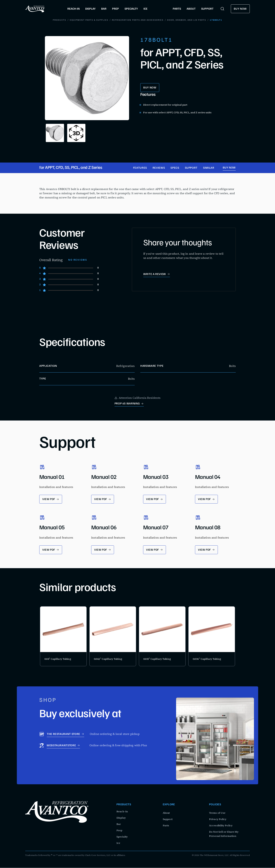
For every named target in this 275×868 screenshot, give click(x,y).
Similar (209, 168)
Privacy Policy (218, 819)
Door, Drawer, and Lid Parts (187, 20)
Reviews (159, 168)
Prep (119, 831)
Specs (175, 168)
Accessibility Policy (221, 826)
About (166, 813)
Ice (118, 843)
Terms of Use (217, 813)
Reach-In (122, 812)
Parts (166, 826)
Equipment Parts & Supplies (89, 20)
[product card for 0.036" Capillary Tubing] (212, 636)
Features (140, 168)
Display (121, 818)
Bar (119, 824)
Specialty (122, 837)
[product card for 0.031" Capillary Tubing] (162, 636)
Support (191, 168)
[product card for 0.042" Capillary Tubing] (113, 636)
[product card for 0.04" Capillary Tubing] (63, 636)
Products (60, 20)
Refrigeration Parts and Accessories (138, 20)
